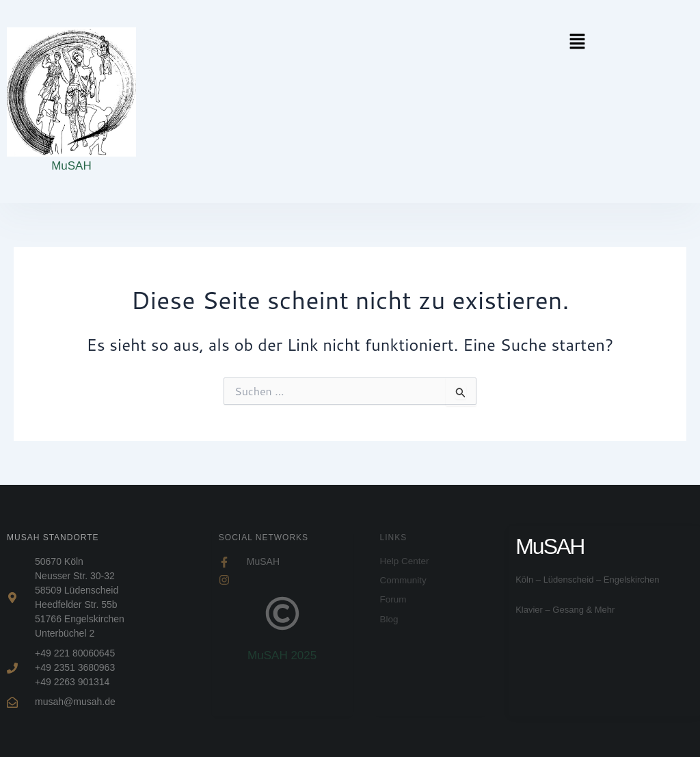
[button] (566, 42)
